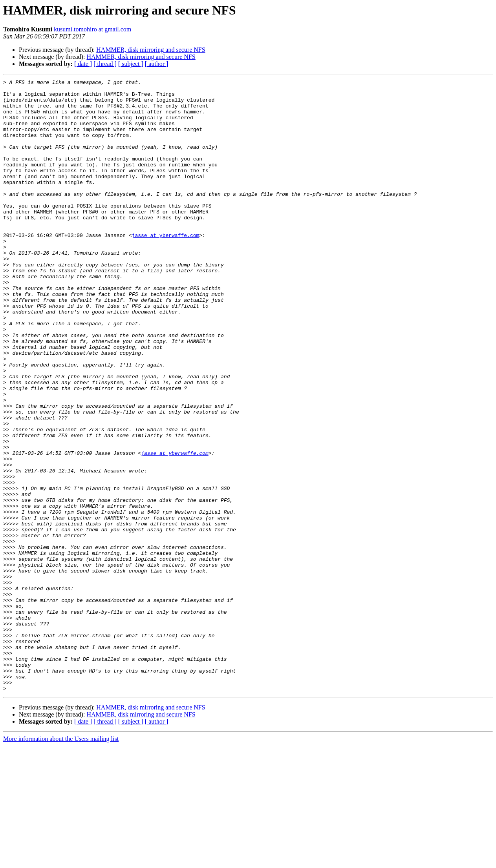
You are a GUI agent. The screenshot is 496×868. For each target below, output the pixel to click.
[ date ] (83, 64)
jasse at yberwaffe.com (166, 267)
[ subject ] (131, 64)
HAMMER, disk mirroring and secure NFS (151, 50)
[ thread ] (105, 64)
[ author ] (157, 64)
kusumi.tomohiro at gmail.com (92, 29)
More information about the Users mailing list (61, 861)
